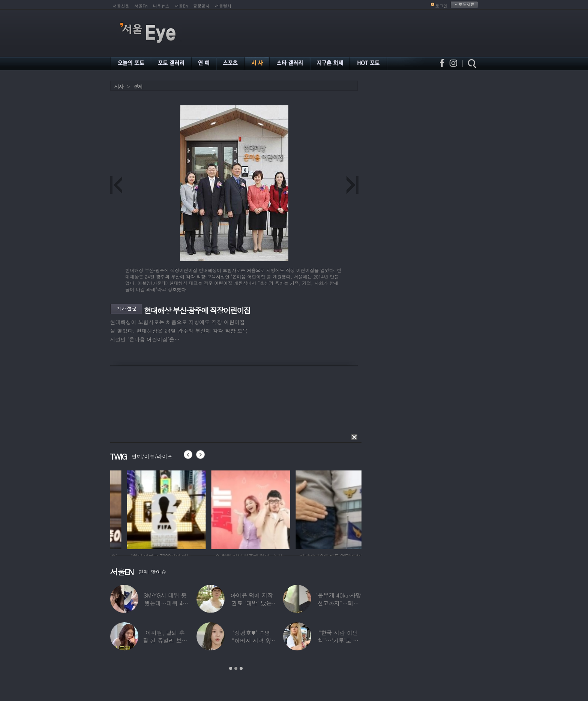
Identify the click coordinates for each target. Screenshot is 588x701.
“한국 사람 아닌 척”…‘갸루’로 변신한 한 (338, 640)
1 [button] (231, 668)
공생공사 (201, 6)
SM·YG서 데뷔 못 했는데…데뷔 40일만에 (165, 603)
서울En (181, 6)
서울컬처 (223, 6)
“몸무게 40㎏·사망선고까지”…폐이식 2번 (338, 603)
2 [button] (236, 668)
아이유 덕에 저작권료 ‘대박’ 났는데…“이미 (252, 603)
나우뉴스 (161, 6)
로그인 (442, 6)
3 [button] (241, 668)
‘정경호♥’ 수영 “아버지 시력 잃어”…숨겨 (252, 640)
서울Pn (141, 6)
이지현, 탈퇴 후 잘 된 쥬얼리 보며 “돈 (165, 640)
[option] (145, 509)
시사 (119, 86)
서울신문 (121, 6)
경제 (138, 86)
